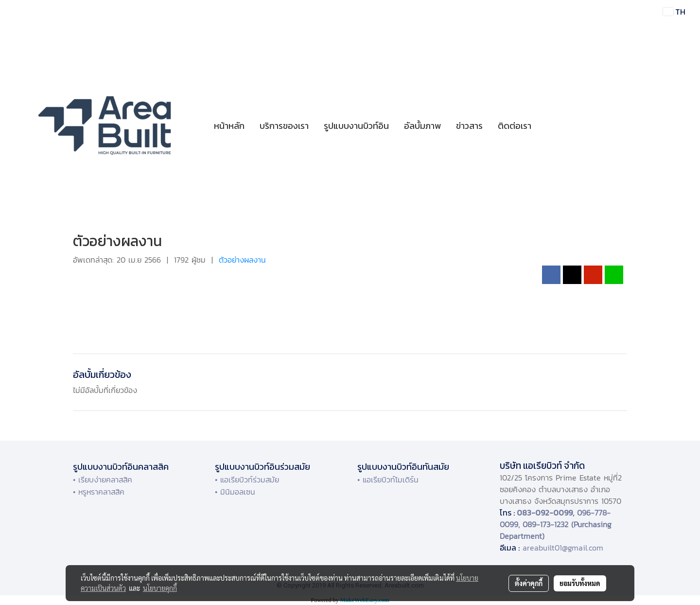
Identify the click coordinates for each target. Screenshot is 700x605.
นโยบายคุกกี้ (160, 588)
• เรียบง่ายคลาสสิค (103, 480)
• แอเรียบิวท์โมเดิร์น (388, 480)
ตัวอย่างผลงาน (242, 260)
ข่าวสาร (469, 126)
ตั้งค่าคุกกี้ (529, 583)
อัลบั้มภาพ (422, 126)
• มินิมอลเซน (235, 492)
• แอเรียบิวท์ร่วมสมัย (247, 480)
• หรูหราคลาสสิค (99, 492)
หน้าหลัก (229, 126)
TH (674, 12)
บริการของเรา (284, 126)
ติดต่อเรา (515, 126)
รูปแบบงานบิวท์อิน (356, 126)
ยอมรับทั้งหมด (580, 583)
